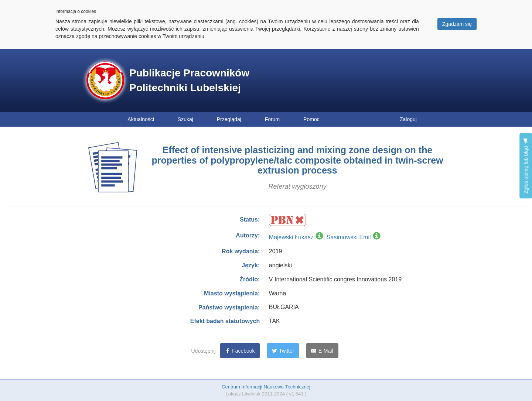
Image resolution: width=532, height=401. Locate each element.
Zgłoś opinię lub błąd (526, 166)
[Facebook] (240, 351)
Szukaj (185, 119)
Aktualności (141, 119)
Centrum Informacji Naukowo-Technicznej (266, 387)
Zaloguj (408, 119)
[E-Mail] (322, 351)
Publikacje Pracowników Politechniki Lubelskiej (189, 80)
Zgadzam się (457, 24)
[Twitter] (283, 351)
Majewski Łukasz (291, 237)
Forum (272, 119)
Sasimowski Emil (349, 237)
